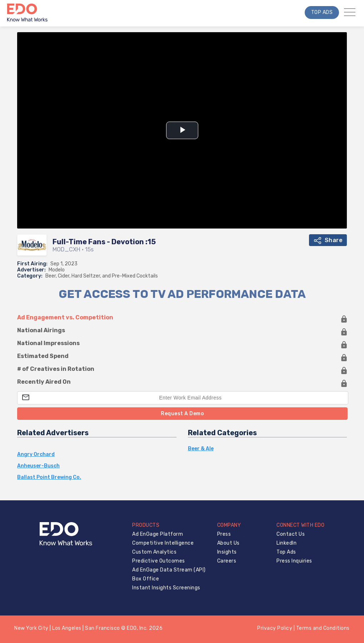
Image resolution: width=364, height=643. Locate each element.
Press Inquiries (294, 561)
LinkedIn (286, 543)
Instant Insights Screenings (166, 588)
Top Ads (322, 12)
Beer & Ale (201, 449)
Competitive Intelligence (163, 543)
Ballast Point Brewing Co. (49, 477)
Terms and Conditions (323, 628)
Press (224, 534)
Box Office (146, 579)
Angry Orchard (36, 455)
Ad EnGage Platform (158, 534)
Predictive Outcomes (159, 561)
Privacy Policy (275, 628)
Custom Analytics (154, 552)
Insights (227, 552)
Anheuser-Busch (38, 466)
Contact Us (291, 534)
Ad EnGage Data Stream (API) (169, 570)
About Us (228, 543)
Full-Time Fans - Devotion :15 (104, 242)
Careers (227, 561)
